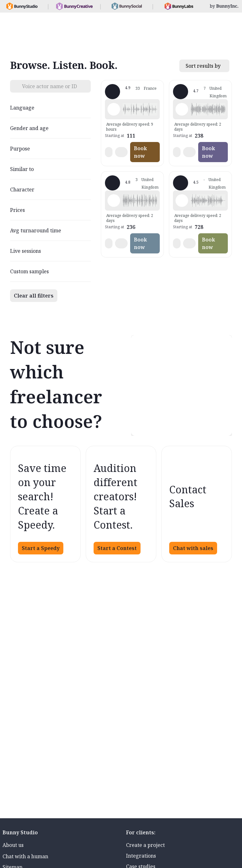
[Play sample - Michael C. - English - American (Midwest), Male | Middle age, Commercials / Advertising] (114, 109)
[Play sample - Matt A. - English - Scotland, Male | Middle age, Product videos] (114, 201)
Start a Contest (117, 548)
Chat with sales (193, 548)
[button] (140, 109)
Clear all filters (34, 296)
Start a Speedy (41, 548)
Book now (140, 152)
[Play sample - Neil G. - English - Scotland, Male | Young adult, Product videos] (182, 201)
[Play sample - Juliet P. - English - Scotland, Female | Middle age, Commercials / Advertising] (182, 109)
